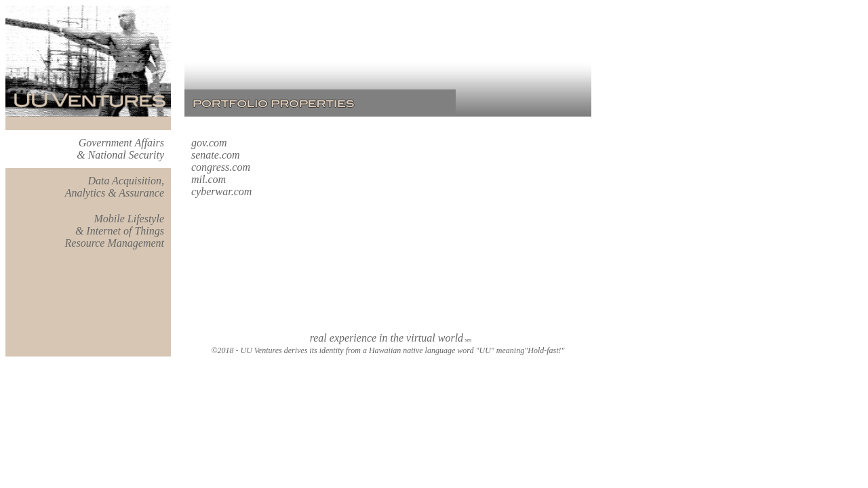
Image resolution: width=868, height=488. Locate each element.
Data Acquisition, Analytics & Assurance (115, 187)
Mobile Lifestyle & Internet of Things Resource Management (115, 231)
